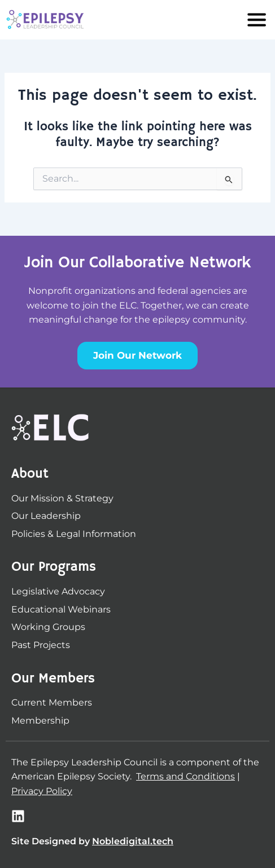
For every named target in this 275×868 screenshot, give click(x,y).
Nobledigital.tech (133, 841)
